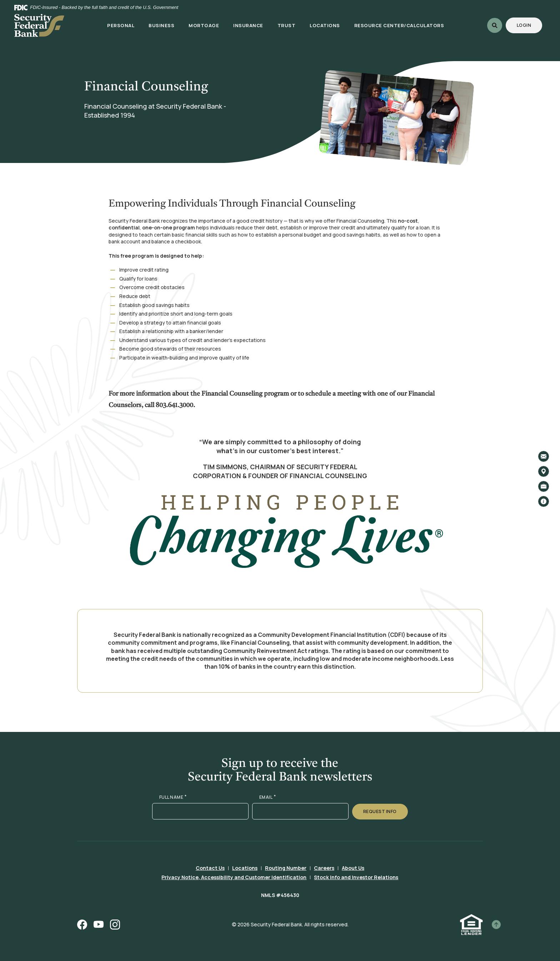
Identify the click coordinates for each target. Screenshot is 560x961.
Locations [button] (325, 25)
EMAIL (268, 797)
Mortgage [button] (204, 25)
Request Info (380, 811)
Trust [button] (287, 25)
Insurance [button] (248, 25)
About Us (353, 868)
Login (529, 25)
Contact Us (210, 868)
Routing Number (286, 868)
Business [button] (161, 25)
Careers (324, 868)
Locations (245, 868)
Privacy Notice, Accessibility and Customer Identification (234, 877)
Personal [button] (121, 25)
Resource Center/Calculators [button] (399, 25)
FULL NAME (173, 797)
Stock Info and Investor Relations (356, 877)
